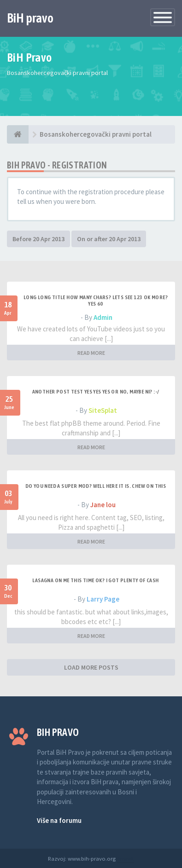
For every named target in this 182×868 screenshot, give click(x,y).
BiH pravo (30, 18)
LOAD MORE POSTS (91, 667)
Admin (103, 317)
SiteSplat (103, 410)
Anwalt (126, 858)
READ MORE (91, 353)
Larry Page (103, 599)
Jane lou (103, 505)
